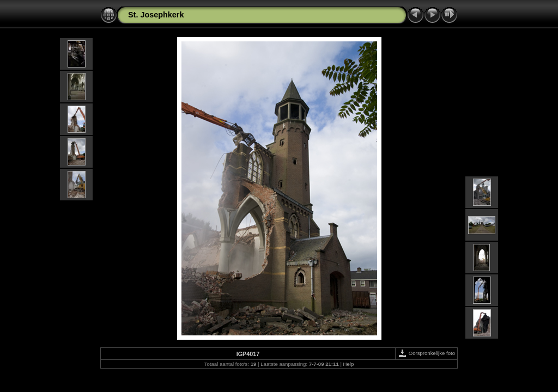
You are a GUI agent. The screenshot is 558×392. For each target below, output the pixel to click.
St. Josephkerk (156, 15)
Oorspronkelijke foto (426, 353)
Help (349, 364)
